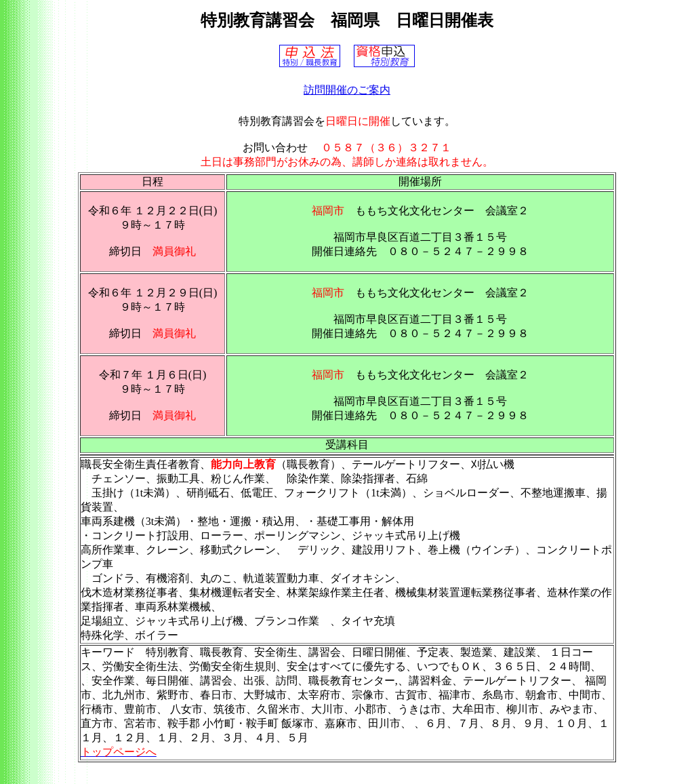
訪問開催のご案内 (347, 90)
